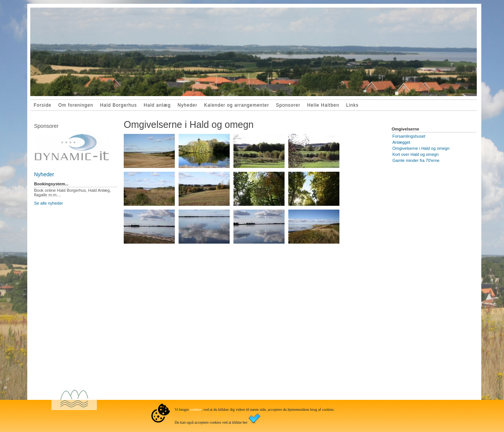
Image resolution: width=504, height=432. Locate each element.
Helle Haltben (323, 105)
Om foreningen (76, 105)
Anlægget (401, 142)
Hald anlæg (157, 105)
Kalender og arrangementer (237, 105)
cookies (196, 409)
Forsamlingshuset (409, 136)
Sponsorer (288, 105)
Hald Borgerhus (118, 105)
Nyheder (187, 105)
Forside (43, 105)
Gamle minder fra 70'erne (416, 160)
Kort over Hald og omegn (415, 154)
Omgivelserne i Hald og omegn (421, 148)
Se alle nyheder (48, 203)
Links (352, 105)
